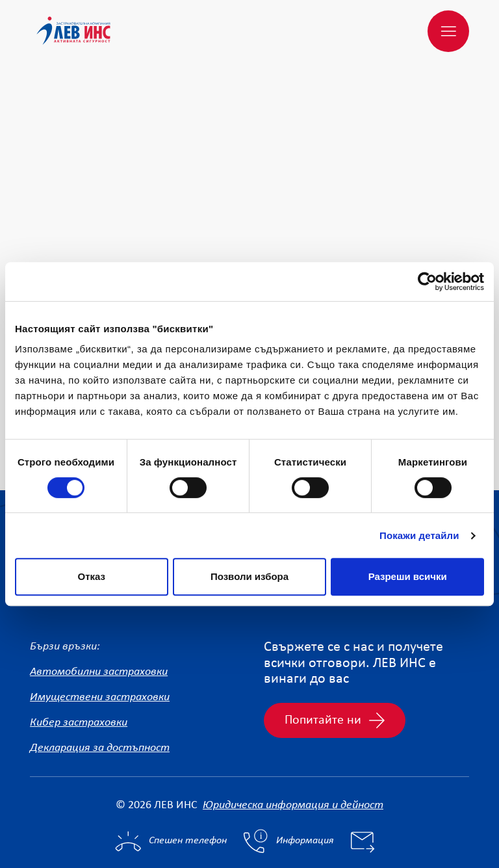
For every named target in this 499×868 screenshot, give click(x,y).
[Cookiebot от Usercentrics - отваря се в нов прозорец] (427, 282)
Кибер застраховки (79, 660)
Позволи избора (249, 576)
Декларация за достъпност (100, 686)
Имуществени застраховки (100, 635)
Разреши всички (408, 576)
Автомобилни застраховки (99, 610)
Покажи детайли (419, 535)
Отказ (92, 576)
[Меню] (448, 31)
